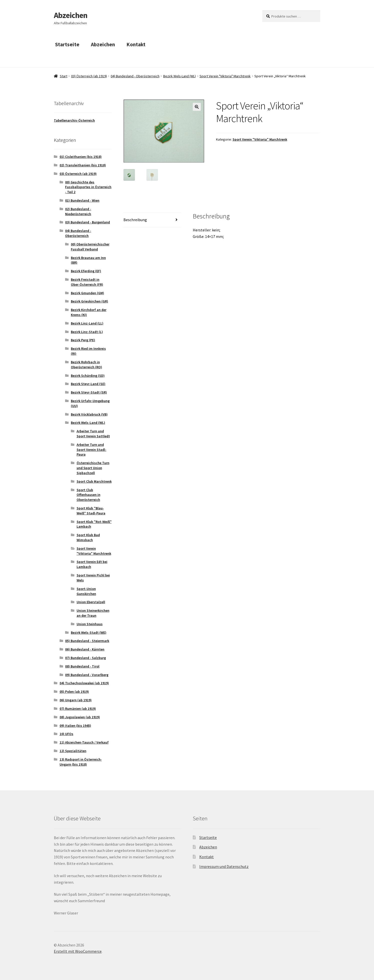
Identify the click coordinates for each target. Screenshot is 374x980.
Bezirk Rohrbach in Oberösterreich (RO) (86, 365)
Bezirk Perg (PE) (83, 340)
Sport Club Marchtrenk (94, 481)
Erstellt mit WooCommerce (78, 951)
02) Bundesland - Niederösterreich (78, 211)
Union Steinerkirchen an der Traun (93, 613)
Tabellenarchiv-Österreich (74, 120)
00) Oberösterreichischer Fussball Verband (90, 247)
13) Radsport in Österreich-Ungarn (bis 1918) (81, 762)
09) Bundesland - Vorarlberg (87, 675)
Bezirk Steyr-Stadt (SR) (89, 392)
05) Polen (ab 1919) (74, 692)
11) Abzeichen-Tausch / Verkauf (84, 742)
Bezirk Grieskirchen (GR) (89, 301)
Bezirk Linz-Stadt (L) (87, 332)
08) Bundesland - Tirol (82, 666)
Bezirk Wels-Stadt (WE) (89, 632)
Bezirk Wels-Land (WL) (179, 76)
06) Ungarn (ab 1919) (76, 700)
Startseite (67, 44)
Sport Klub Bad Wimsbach (88, 537)
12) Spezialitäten (73, 751)
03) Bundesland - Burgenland (87, 222)
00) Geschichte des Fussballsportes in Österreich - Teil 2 (88, 187)
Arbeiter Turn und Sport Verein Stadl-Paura (91, 450)
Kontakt (136, 44)
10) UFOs (66, 734)
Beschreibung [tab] (135, 220)
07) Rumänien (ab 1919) (78, 709)
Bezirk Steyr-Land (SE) (88, 384)
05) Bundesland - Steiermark (87, 641)
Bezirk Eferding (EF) (86, 271)
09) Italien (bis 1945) (75, 726)
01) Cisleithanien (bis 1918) (81, 157)
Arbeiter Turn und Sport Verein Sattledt (93, 434)
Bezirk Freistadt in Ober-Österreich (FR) (87, 282)
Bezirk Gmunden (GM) (87, 293)
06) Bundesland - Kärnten (85, 649)
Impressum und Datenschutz (224, 866)
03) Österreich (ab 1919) (89, 76)
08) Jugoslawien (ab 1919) (80, 717)
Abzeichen (71, 15)
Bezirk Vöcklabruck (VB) (89, 414)
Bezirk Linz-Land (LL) (87, 323)
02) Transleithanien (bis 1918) (83, 165)
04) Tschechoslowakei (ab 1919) (84, 683)
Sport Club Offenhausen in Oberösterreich (88, 495)
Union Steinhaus (90, 624)
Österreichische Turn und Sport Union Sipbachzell (93, 468)
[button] (197, 107)
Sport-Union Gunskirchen (86, 591)
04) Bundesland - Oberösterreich (135, 76)
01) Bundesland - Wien (82, 200)
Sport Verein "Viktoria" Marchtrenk (225, 76)
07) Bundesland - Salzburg (85, 658)
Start (64, 76)
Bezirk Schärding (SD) (88, 376)
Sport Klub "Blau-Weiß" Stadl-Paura (91, 511)
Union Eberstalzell (91, 602)
